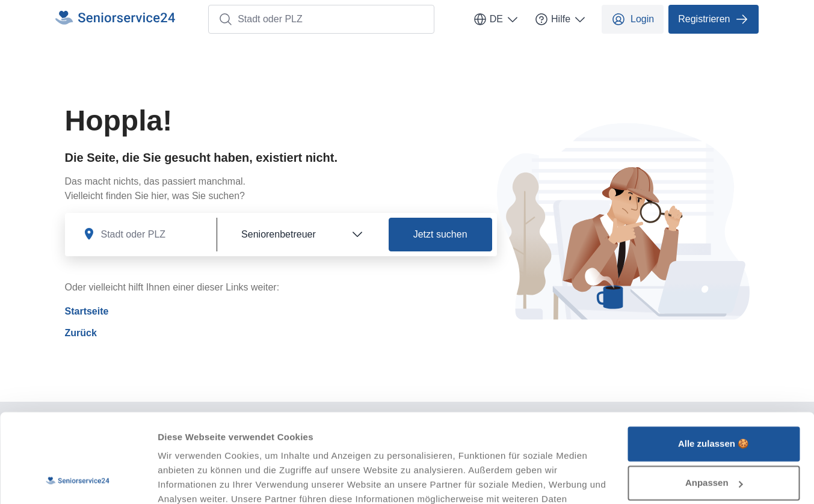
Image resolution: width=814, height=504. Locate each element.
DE (496, 19)
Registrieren (714, 19)
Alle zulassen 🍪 (714, 363)
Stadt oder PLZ (261, 19)
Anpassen (714, 402)
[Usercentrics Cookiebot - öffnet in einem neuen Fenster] (78, 481)
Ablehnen (714, 442)
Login (633, 19)
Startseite (87, 311)
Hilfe (561, 19)
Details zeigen (188, 480)
